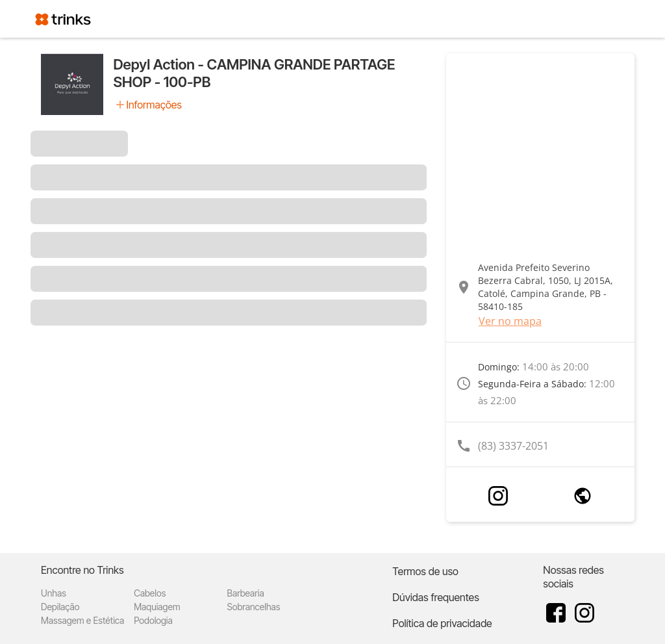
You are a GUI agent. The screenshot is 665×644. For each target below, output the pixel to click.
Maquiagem (157, 607)
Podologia (153, 620)
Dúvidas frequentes (435, 597)
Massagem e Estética (82, 620)
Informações (154, 105)
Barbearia (245, 593)
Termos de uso (425, 571)
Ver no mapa (510, 321)
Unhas (54, 593)
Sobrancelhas (253, 607)
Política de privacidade (442, 623)
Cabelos (150, 593)
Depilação (60, 607)
